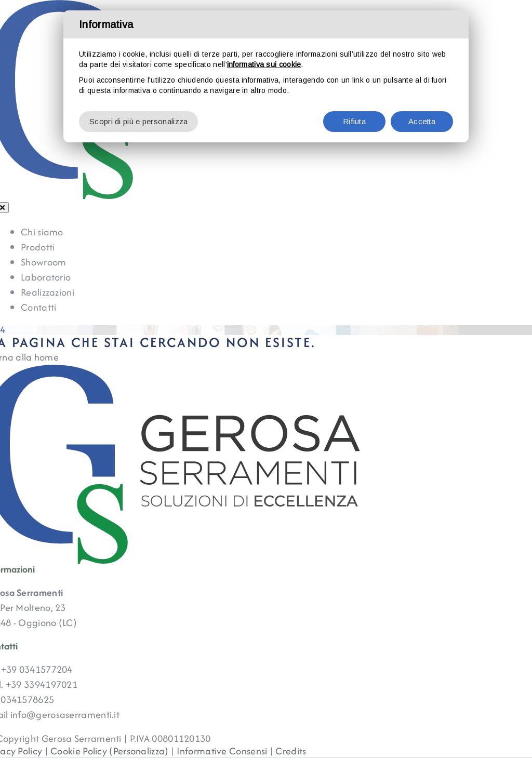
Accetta (422, 121)
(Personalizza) (139, 751)
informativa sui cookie (264, 64)
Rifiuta (354, 121)
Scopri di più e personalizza (138, 121)
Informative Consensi (222, 751)
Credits (291, 751)
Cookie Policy (79, 751)
